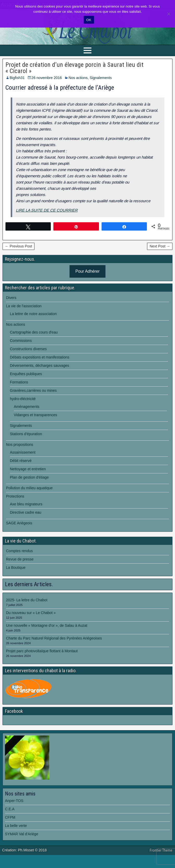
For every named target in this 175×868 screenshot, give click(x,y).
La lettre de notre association (33, 314)
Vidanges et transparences (35, 415)
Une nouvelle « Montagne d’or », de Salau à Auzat (47, 625)
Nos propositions (20, 445)
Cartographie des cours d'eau (34, 332)
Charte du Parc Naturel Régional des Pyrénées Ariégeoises (54, 638)
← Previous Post (18, 246)
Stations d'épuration (26, 434)
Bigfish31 (17, 78)
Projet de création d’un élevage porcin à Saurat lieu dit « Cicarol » (74, 68)
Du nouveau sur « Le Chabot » (31, 613)
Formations (19, 382)
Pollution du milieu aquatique (29, 488)
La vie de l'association (24, 306)
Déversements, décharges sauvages (39, 366)
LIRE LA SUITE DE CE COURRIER (47, 210)
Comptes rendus (19, 551)
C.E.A (10, 809)
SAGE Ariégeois (19, 523)
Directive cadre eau (26, 512)
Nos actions (78, 78)
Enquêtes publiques (26, 374)
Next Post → (160, 246)
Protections (15, 496)
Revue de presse (20, 559)
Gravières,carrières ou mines (33, 390)
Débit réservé (21, 461)
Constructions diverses (28, 349)
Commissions (21, 341)
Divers (11, 298)
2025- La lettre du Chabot (27, 600)
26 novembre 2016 (47, 78)
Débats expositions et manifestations (40, 357)
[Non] (168, 14)
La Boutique (16, 567)
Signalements (101, 78)
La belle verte (16, 826)
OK (89, 20)
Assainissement (23, 452)
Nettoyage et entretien (28, 469)
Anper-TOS (14, 801)
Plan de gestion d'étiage (29, 477)
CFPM (10, 817)
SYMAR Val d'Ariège (22, 834)
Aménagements (27, 407)
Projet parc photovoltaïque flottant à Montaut (42, 651)
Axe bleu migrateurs (26, 504)
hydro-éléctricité (23, 399)
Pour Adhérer (88, 271)
